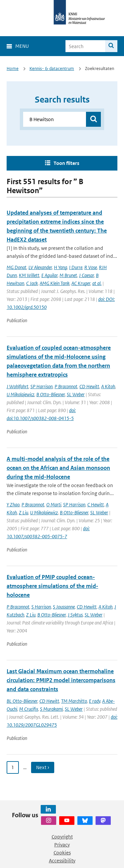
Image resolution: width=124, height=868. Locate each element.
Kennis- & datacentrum (52, 69)
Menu (22, 46)
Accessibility (62, 861)
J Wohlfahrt (18, 386)
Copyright (62, 837)
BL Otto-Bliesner (22, 701)
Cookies (62, 853)
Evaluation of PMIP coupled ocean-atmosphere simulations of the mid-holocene (52, 586)
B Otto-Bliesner (51, 394)
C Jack (32, 283)
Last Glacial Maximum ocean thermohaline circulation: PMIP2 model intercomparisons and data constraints (61, 680)
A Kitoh (108, 386)
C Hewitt (96, 505)
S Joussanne (64, 607)
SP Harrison (41, 386)
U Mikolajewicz (21, 394)
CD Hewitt (89, 386)
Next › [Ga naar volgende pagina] (43, 767)
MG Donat (17, 267)
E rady (95, 701)
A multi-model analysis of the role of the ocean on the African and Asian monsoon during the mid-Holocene (58, 468)
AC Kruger (81, 283)
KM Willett (29, 275)
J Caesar (86, 275)
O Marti (54, 505)
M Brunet (68, 275)
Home (13, 69)
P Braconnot (66, 386)
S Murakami (51, 709)
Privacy (62, 845)
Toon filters (66, 163)
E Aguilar (49, 275)
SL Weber (76, 394)
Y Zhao (13, 505)
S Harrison (41, 607)
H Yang (61, 267)
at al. (97, 283)
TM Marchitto (74, 701)
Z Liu (23, 512)
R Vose (91, 267)
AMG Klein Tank (55, 283)
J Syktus (75, 615)
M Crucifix (29, 709)
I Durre (76, 267)
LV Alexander (40, 267)
